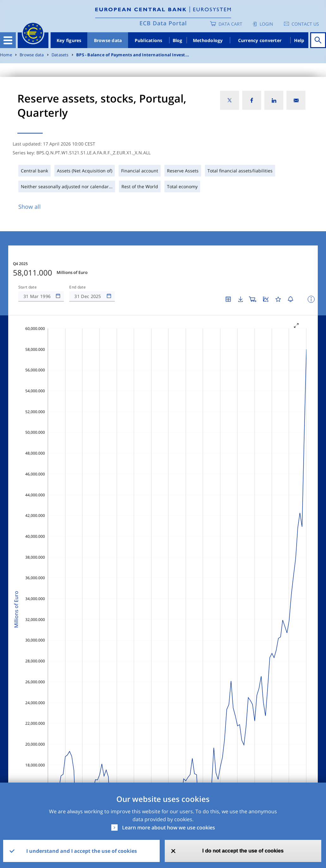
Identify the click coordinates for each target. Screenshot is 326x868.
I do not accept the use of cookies (243, 851)
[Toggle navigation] (8, 40)
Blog (178, 40)
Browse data (108, 40)
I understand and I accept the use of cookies (82, 851)
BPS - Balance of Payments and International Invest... (133, 55)
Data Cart (230, 24)
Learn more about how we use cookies (169, 828)
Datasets (60, 55)
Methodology (208, 40)
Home (6, 55)
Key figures (69, 40)
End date (77, 287)
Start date (28, 287)
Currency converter (260, 40)
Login (266, 24)
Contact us (305, 24)
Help (299, 40)
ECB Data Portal (163, 23)
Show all (30, 207)
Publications (149, 40)
